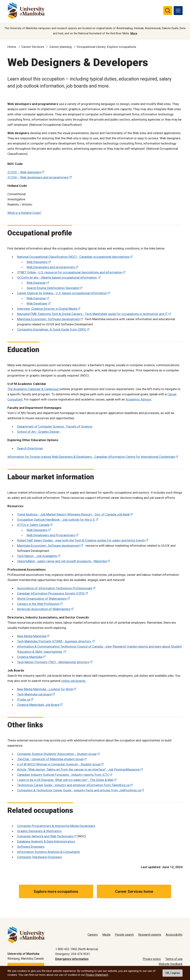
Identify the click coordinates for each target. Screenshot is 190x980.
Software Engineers (31, 847)
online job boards (73, 681)
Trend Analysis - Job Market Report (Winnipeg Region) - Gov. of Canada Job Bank (73, 514)
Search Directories (30, 448)
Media (106, 935)
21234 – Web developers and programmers (38, 177)
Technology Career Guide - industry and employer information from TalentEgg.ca (73, 785)
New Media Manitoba (32, 636)
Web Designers (37, 262)
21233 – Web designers (24, 172)
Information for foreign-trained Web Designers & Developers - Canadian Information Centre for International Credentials (91, 457)
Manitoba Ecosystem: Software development (48, 319)
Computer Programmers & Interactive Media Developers (56, 826)
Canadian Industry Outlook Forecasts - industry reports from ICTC (63, 775)
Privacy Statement (97, 975)
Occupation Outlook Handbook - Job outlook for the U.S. (56, 520)
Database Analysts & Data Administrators (46, 841)
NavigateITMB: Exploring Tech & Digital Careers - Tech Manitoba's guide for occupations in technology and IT (92, 314)
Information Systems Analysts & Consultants (49, 852)
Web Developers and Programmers (51, 535)
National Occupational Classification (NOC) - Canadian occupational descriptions (73, 257)
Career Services (33, 47)
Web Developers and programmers (51, 267)
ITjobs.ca (24, 700)
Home (12, 47)
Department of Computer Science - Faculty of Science (55, 426)
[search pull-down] (168, 11)
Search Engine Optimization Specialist (53, 288)
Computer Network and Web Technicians (45, 836)
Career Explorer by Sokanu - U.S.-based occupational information (62, 293)
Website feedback (171, 964)
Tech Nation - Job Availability (37, 556)
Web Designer (36, 283)
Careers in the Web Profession (38, 604)
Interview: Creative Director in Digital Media (47, 309)
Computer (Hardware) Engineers (40, 857)
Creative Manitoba (30, 657)
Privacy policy (152, 959)
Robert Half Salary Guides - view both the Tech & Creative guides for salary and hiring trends (81, 540)
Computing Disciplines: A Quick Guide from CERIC (52, 329)
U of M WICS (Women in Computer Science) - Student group (59, 764)
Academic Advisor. (139, 399)
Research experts (150, 935)
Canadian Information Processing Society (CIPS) (51, 593)
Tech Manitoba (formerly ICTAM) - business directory (54, 641)
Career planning (60, 47)
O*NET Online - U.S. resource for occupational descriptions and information (70, 272)
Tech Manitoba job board (34, 694)
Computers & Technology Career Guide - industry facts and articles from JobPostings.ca (79, 790)
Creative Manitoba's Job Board (38, 705)
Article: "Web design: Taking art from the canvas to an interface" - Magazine (78, 769)
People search (124, 935)
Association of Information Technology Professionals (55, 588)
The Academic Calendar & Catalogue (33, 389)
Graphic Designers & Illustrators (39, 831)
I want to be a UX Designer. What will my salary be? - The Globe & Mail (65, 780)
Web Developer (37, 303)
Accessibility (174, 935)
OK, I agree (173, 973)
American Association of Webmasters (44, 609)
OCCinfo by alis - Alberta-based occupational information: (57, 278)
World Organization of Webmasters (42, 599)
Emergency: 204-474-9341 (73, 954)
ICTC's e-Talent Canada (33, 525)
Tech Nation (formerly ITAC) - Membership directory (53, 662)
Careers (93, 935)
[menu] (178, 11)
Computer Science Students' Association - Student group (57, 754)
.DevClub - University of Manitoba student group (50, 759)
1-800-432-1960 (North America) (77, 949)
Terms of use (174, 959)
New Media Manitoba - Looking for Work (45, 689)
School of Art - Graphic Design (39, 432)
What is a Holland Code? (24, 213)
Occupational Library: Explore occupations (106, 47)
